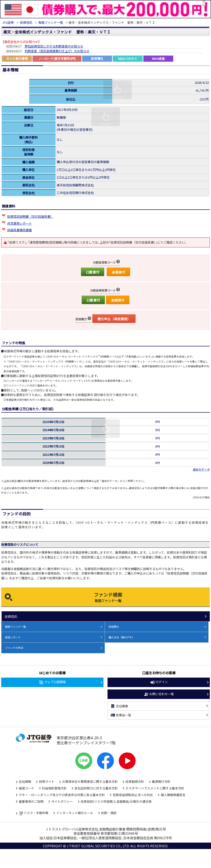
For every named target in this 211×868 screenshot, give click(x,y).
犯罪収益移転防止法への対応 (133, 795)
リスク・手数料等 (34, 813)
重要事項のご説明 (31, 801)
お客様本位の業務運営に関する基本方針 (90, 781)
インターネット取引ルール (75, 813)
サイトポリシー (62, 801)
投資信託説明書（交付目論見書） (30, 216)
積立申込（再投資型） (114, 319)
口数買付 (93, 272)
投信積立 (114, 627)
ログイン (159, 682)
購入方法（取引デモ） (122, 637)
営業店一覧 (121, 715)
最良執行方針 (161, 781)
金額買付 (118, 272)
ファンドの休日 (14, 648)
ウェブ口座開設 (52, 682)
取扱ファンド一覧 (51, 22)
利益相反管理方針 (54, 788)
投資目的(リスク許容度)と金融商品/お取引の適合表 (116, 801)
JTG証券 (8, 22)
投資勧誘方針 (135, 781)
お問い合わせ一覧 (159, 694)
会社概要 (119, 706)
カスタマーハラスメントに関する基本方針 (155, 788)
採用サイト (47, 781)
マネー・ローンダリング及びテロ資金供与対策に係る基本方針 (62, 795)
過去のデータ (201, 469)
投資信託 (26, 22)
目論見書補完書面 (19, 230)
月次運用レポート (19, 223)
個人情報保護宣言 (173, 795)
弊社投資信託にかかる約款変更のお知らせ (54, 46)
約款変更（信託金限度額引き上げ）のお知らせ (57, 51)
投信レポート (13, 637)
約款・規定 (109, 813)
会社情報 (25, 781)
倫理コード (26, 788)
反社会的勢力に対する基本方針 (96, 788)
